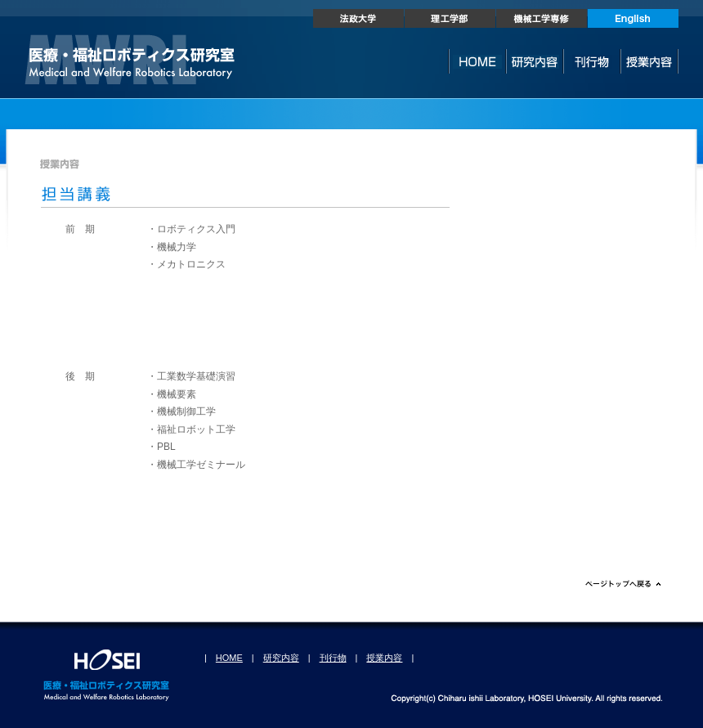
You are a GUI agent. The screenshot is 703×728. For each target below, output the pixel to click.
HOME (229, 658)
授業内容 (384, 658)
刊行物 (333, 658)
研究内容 (281, 658)
